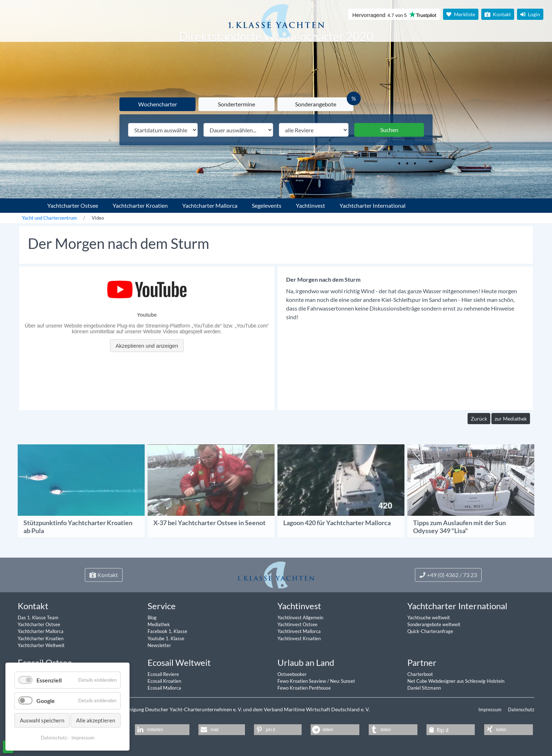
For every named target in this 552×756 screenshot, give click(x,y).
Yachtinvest (310, 205)
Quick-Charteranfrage (430, 631)
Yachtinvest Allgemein (300, 617)
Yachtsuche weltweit (429, 617)
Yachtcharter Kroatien (140, 205)
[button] (162, 730)
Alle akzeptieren (96, 720)
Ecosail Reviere (163, 674)
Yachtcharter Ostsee (73, 205)
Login (530, 14)
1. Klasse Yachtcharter (26, 203)
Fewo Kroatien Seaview (302, 681)
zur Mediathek (511, 419)
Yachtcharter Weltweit (41, 645)
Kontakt (498, 14)
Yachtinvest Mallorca (299, 631)
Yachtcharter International (373, 205)
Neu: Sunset (343, 681)
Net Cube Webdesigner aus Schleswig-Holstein (456, 681)
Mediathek (159, 624)
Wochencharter (158, 104)
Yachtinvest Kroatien (299, 638)
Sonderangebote (316, 104)
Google (46, 701)
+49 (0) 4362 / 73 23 (448, 575)
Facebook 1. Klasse (167, 631)
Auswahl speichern (42, 720)
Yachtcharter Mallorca (210, 205)
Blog (152, 617)
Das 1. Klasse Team (38, 617)
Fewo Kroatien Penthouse (304, 688)
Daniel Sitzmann (424, 688)
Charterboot (420, 674)
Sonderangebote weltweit (434, 624)
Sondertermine (236, 104)
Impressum (490, 709)
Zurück (479, 419)
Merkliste (461, 14)
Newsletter (159, 645)
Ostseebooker (292, 674)
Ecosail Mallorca (164, 688)
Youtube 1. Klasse (166, 638)
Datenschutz (521, 709)
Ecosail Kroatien (164, 681)
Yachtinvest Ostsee (297, 624)
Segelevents (267, 205)
